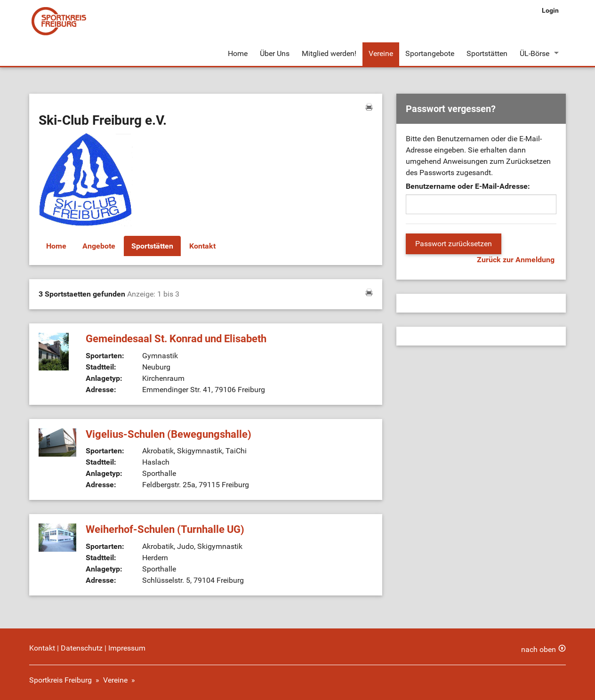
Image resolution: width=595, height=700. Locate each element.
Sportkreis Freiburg (60, 680)
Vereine (381, 53)
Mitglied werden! (329, 53)
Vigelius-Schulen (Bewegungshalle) (169, 434)
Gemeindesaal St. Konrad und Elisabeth (176, 339)
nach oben (539, 649)
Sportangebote (430, 53)
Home (238, 53)
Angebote (99, 246)
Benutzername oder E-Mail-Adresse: (468, 186)
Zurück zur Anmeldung (516, 260)
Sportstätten (487, 53)
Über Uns (275, 53)
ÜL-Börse (535, 53)
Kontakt (202, 246)
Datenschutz (82, 648)
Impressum (127, 648)
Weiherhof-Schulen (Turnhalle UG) (165, 529)
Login (550, 10)
